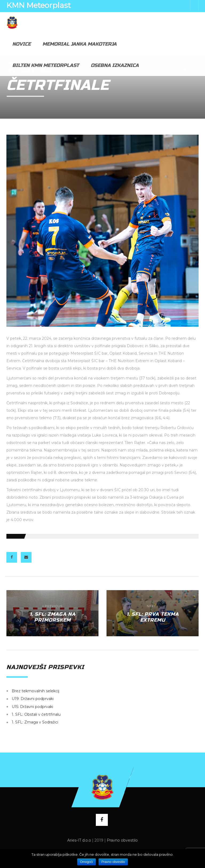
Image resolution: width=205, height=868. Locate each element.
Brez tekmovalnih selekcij (36, 691)
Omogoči (86, 862)
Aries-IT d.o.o (79, 840)
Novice (21, 44)
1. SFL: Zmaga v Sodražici (35, 722)
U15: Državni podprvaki (32, 707)
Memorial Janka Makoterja (80, 44)
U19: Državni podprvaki (33, 699)
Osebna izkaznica (115, 65)
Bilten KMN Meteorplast (46, 65)
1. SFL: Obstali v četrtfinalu (36, 714)
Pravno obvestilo (122, 840)
